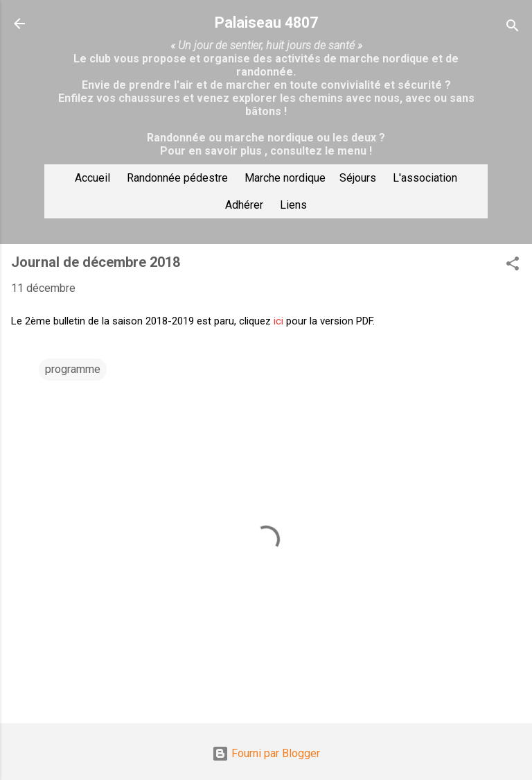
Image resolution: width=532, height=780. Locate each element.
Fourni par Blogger (266, 753)
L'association (425, 178)
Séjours (358, 178)
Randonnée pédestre (177, 178)
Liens (293, 205)
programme (73, 369)
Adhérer (244, 205)
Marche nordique (285, 178)
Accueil (92, 178)
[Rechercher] (513, 28)
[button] (513, 266)
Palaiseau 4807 (266, 23)
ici (278, 321)
